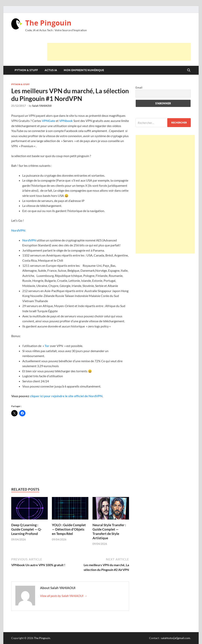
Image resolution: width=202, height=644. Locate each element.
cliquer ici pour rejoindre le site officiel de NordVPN (66, 396)
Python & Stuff (26, 70)
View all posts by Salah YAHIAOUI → (64, 596)
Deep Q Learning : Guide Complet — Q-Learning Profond (27, 529)
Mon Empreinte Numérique (84, 70)
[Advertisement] (119, 52)
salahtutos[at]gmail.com (176, 638)
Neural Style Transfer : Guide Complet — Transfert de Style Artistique (109, 531)
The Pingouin (48, 23)
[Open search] (189, 70)
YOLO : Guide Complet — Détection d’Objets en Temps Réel (69, 529)
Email (139, 87)
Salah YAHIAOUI (42, 106)
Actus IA (51, 70)
